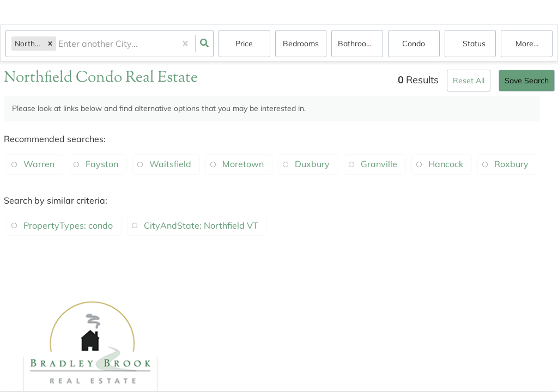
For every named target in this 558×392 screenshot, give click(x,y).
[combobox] (59, 44)
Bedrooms (301, 44)
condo (414, 44)
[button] (50, 43)
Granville (379, 164)
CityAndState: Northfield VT (201, 225)
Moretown (243, 164)
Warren (39, 164)
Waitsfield (170, 164)
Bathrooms (357, 44)
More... (527, 44)
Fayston (102, 164)
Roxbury (511, 164)
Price (244, 44)
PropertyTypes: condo (68, 225)
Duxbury (312, 164)
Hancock (446, 164)
